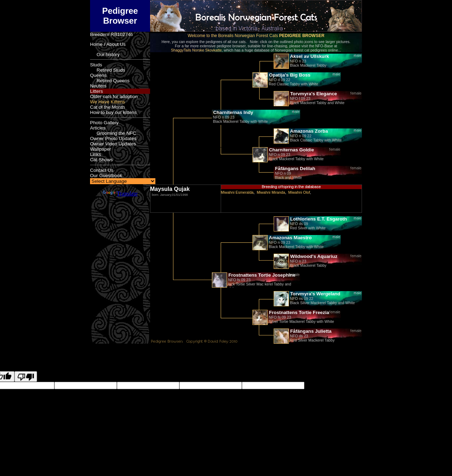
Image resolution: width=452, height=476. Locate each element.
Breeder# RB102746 (112, 34)
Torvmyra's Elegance (313, 94)
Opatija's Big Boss (289, 75)
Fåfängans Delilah (295, 168)
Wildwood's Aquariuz (313, 256)
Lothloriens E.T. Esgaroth (318, 219)
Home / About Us (108, 44)
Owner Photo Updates (113, 138)
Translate (120, 194)
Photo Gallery (104, 123)
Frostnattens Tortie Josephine (261, 275)
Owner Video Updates (113, 144)
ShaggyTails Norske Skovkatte (196, 50)
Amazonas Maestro (290, 238)
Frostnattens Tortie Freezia (298, 312)
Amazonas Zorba (308, 131)
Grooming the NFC (113, 133)
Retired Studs (108, 70)
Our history (105, 55)
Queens (98, 75)
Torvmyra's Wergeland (315, 294)
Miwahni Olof (299, 192)
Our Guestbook (106, 176)
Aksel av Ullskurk (309, 56)
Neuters (98, 86)
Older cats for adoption (114, 97)
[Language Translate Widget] (123, 181)
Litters (96, 91)
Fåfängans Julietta (310, 331)
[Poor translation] (26, 376)
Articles (98, 128)
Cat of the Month (108, 107)
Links (96, 154)
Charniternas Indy (233, 112)
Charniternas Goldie (291, 150)
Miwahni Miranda (271, 192)
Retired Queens (110, 81)
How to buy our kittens (113, 112)
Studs (96, 65)
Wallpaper (101, 149)
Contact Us (102, 170)
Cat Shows (101, 160)
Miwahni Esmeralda (237, 192)
